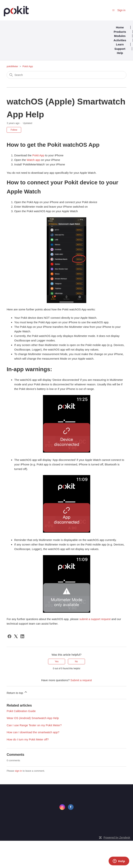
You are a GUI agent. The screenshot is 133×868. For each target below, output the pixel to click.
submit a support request (95, 619)
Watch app (33, 160)
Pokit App (28, 66)
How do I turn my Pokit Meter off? (28, 739)
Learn (120, 44)
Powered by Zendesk (117, 837)
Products (120, 32)
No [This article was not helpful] (76, 662)
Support (120, 49)
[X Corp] (16, 636)
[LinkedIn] (22, 636)
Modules (120, 36)
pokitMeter (12, 66)
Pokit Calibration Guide (21, 711)
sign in (19, 771)
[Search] (66, 75)
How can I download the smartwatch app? (33, 732)
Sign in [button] (121, 10)
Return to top (17, 692)
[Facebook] (9, 636)
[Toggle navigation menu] (113, 10)
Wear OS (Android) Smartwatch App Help (33, 718)
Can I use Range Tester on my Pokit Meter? (34, 725)
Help (120, 53)
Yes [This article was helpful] (57, 662)
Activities (120, 40)
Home (120, 27)
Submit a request (81, 680)
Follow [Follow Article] (14, 130)
